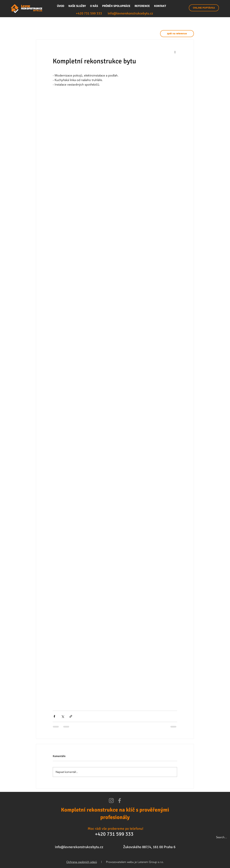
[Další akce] (175, 52)
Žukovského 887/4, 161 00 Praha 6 (149, 847)
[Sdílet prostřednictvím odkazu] (71, 716)
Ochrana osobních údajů (82, 862)
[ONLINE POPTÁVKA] (204, 8)
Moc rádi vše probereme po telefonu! (116, 829)
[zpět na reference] (177, 34)
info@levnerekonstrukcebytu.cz (79, 847)
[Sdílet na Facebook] (54, 716)
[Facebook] (120, 801)
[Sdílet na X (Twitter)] (63, 716)
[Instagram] (111, 801)
